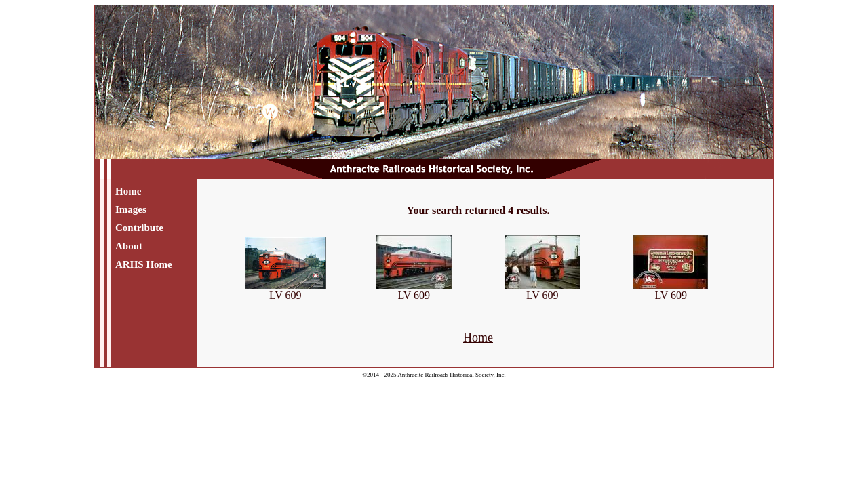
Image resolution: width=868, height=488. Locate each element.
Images (131, 209)
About (129, 246)
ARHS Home (144, 264)
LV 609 (285, 290)
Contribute (139, 228)
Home (128, 191)
